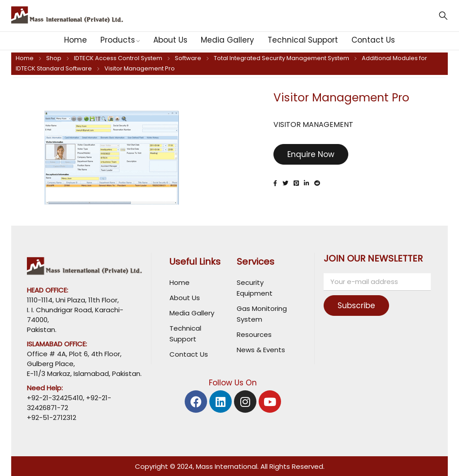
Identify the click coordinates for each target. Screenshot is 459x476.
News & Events (261, 350)
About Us (185, 298)
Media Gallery (192, 313)
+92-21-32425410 (55, 398)
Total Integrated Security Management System (281, 58)
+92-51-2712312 (52, 417)
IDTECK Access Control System (118, 58)
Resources (254, 334)
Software (188, 58)
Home (25, 58)
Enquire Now (311, 154)
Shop (54, 58)
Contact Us (189, 354)
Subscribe (361, 306)
